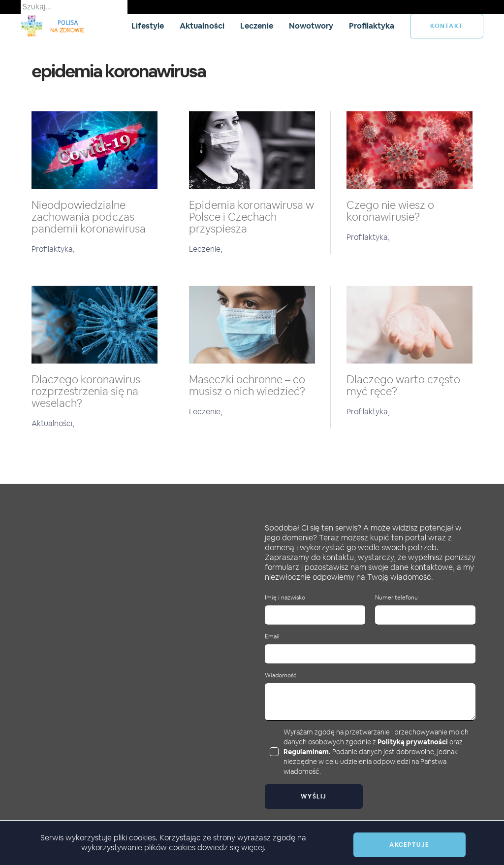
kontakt (447, 26)
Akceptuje (409, 845)
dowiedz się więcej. (232, 848)
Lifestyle (148, 26)
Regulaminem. (307, 752)
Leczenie (257, 26)
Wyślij (314, 797)
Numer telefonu (396, 598)
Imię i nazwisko (285, 598)
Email (272, 637)
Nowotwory (311, 26)
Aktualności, (53, 423)
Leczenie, (206, 249)
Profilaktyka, (53, 249)
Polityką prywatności (413, 742)
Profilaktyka (372, 26)
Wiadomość (281, 676)
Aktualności (202, 26)
